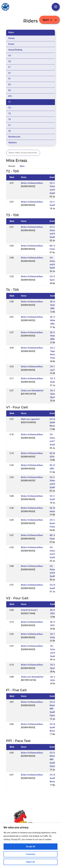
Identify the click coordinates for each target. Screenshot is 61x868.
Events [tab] (11, 44)
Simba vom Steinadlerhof (32, 391)
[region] (30, 845)
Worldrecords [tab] (14, 137)
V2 (10, 131)
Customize (30, 854)
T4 (10, 119)
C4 (10, 56)
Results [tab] (12, 166)
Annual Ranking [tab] (15, 50)
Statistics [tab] (13, 143)
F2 (9, 73)
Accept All (31, 847)
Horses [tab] (12, 38)
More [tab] (22, 166)
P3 (10, 90)
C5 (10, 61)
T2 (10, 108)
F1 (9, 67)
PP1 (10, 96)
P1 (10, 79)
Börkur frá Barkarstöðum (32, 183)
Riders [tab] (11, 32)
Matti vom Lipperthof (30, 419)
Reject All (30, 862)
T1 (10, 102)
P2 (10, 85)
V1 (10, 125)
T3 (10, 114)
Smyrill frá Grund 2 (29, 610)
